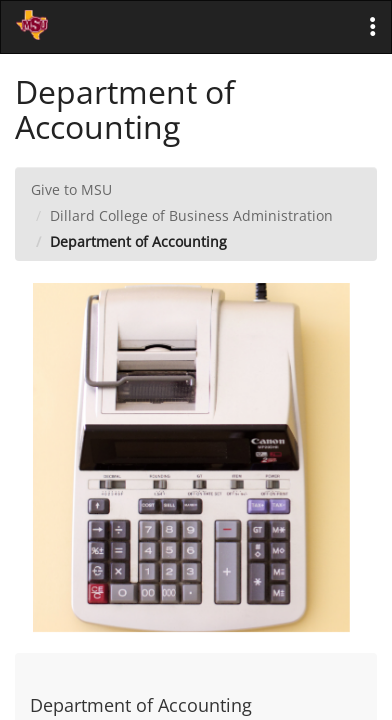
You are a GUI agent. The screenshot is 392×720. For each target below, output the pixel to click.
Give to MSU (71, 189)
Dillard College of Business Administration (191, 215)
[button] (373, 27)
